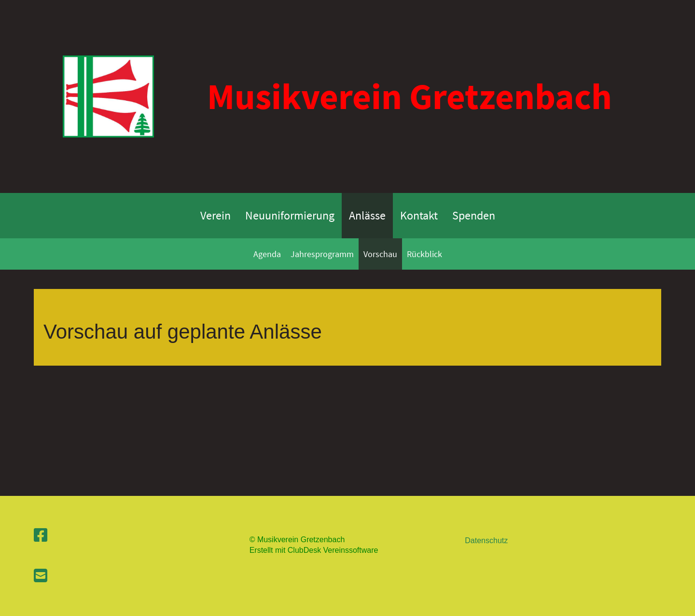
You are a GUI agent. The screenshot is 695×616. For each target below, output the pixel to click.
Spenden (474, 215)
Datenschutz (486, 541)
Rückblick (424, 254)
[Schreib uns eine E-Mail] (41, 576)
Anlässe (367, 215)
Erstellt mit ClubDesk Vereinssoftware (314, 550)
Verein (215, 215)
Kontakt (419, 215)
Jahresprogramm (322, 254)
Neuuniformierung (290, 215)
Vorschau (380, 254)
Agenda (267, 254)
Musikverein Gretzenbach (410, 96)
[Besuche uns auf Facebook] (41, 535)
